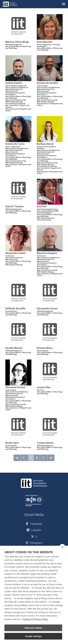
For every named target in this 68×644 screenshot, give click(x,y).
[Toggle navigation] (64, 4)
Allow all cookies (33, 628)
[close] (62, 547)
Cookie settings (33, 636)
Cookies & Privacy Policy (35, 619)
